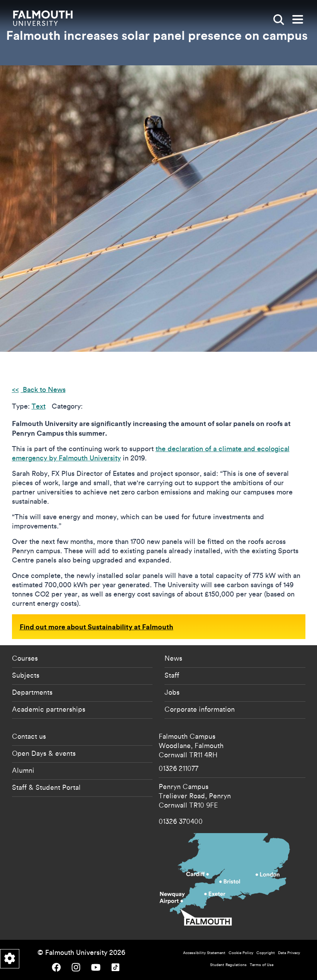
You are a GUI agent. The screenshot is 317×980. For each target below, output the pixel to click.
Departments (32, 692)
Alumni (23, 770)
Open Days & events (44, 753)
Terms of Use (262, 965)
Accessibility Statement (204, 953)
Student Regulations (228, 965)
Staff (172, 675)
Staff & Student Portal (46, 787)
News (173, 658)
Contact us (29, 736)
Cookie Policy (241, 953)
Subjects (26, 675)
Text (39, 406)
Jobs (172, 692)
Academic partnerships (49, 709)
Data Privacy (289, 953)
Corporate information (200, 709)
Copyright (266, 953)
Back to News (43, 389)
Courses (25, 658)
